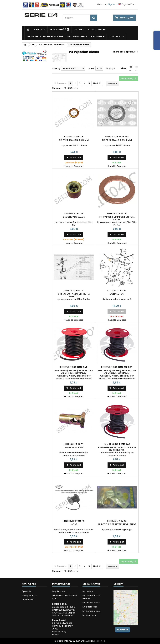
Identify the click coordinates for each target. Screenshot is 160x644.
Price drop (98, 37)
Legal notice (59, 591)
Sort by (56, 68)
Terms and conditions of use (45, 37)
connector (117, 294)
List (137, 69)
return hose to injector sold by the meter (117, 449)
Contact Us (116, 37)
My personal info (91, 611)
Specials (26, 591)
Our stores (27, 600)
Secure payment (77, 37)
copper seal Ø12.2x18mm (74, 140)
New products (29, 595)
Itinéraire (122, 630)
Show (91, 68)
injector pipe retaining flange (117, 524)
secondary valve (74, 217)
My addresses (90, 607)
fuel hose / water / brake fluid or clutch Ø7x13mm (74, 372)
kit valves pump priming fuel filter (117, 218)
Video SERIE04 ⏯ (60, 29)
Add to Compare (75, 166)
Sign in (111, 4)
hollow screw (74, 447)
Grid (131, 69)
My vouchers (89, 615)
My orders (88, 591)
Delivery (79, 29)
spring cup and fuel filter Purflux (74, 295)
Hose (74, 524)
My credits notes (91, 603)
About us (40, 29)
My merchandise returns (91, 597)
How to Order (97, 29)
